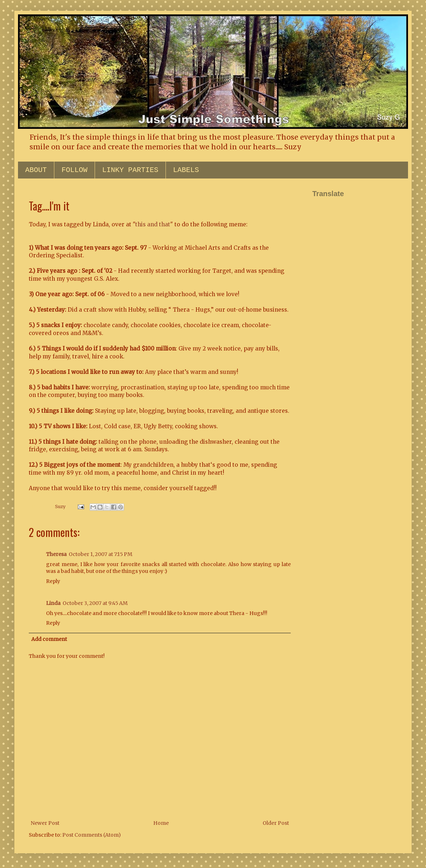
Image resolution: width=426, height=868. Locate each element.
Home (161, 823)
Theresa (56, 554)
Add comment (49, 639)
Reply (53, 581)
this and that (153, 224)
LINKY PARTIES (130, 170)
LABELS (186, 170)
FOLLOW (74, 170)
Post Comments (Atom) (92, 835)
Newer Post (45, 823)
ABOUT (36, 170)
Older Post (276, 823)
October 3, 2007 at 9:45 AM (95, 603)
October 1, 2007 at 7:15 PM (101, 554)
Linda (53, 603)
